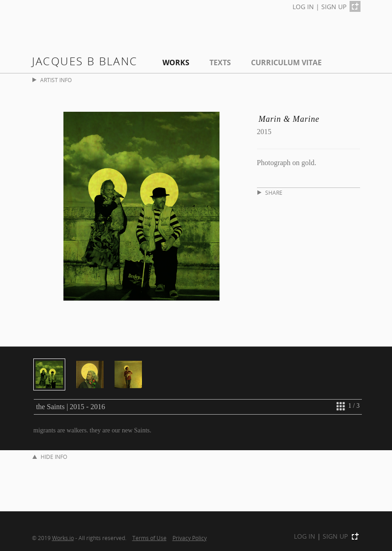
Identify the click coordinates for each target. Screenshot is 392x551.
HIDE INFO (50, 457)
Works (176, 62)
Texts (220, 62)
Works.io (63, 538)
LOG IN (303, 7)
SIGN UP (334, 7)
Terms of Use (149, 538)
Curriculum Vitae (286, 62)
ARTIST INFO (52, 80)
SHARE (270, 193)
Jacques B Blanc (85, 61)
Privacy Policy (190, 538)
